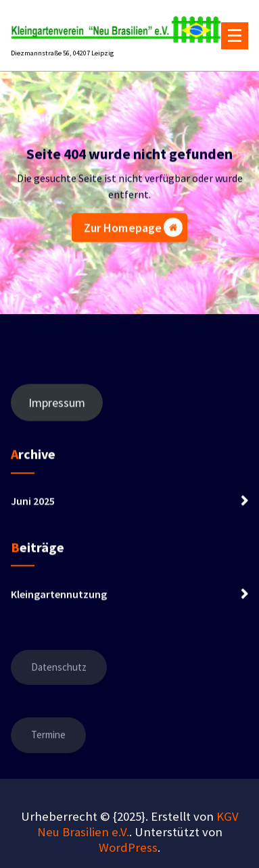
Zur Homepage (134, 230)
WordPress (128, 847)
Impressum (57, 409)
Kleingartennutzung (59, 601)
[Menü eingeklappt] (235, 36)
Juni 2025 (33, 507)
